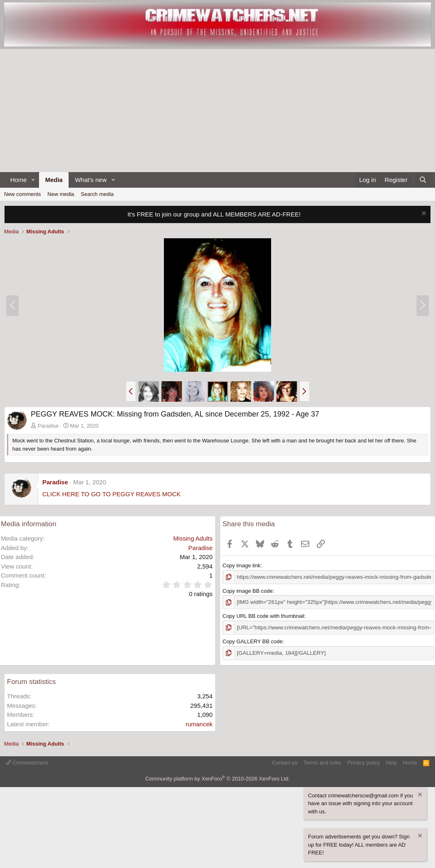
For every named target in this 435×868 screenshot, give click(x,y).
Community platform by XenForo (217, 778)
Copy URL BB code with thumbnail (264, 616)
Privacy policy (364, 761)
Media (54, 180)
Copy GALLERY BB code (253, 641)
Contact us (285, 761)
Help (392, 761)
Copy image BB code (248, 591)
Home (18, 180)
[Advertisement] (217, 111)
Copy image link (242, 565)
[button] (33, 180)
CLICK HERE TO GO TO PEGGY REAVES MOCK (112, 494)
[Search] (423, 180)
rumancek (199, 723)
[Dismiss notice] (423, 214)
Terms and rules (322, 761)
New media (61, 194)
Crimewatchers (27, 761)
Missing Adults (193, 538)
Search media (97, 194)
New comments (23, 194)
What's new (91, 180)
